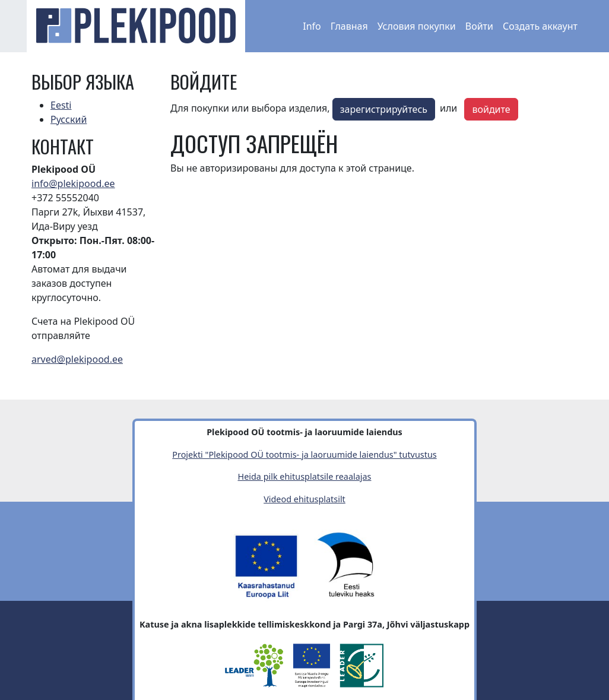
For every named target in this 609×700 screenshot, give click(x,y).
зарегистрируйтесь (384, 109)
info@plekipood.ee (73, 183)
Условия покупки (417, 26)
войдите (491, 109)
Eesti (61, 105)
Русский (69, 119)
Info (312, 26)
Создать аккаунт (540, 26)
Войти (479, 26)
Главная (349, 26)
